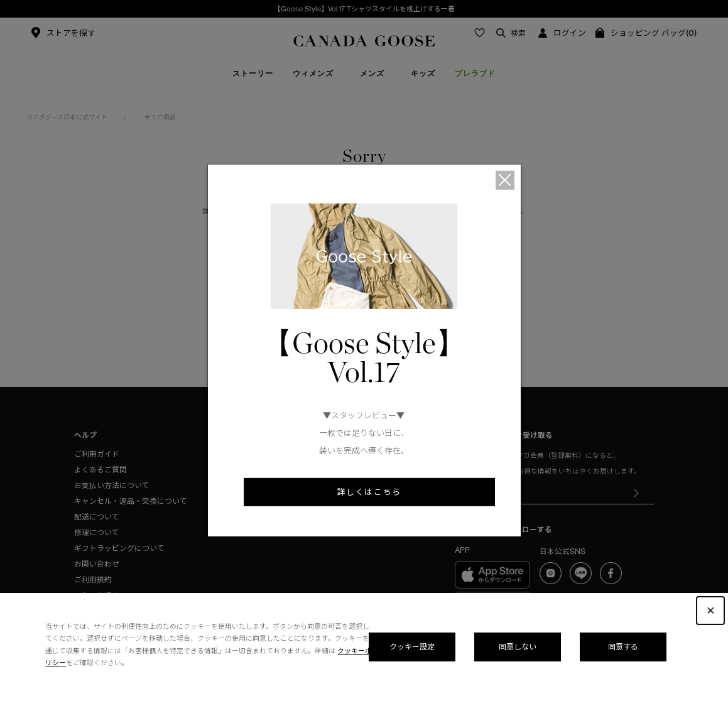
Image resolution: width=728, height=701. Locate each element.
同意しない (518, 647)
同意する (623, 647)
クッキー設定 (412, 647)
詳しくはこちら (369, 492)
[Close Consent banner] (710, 611)
